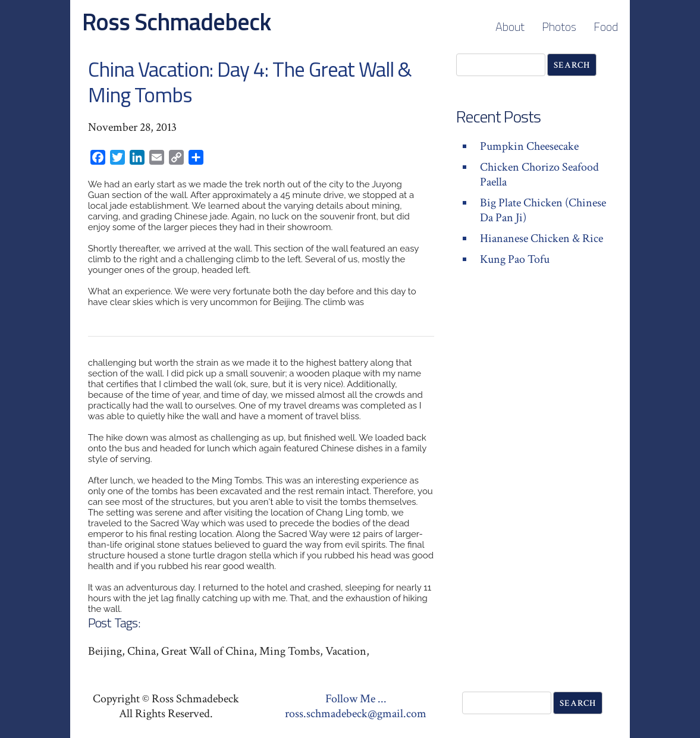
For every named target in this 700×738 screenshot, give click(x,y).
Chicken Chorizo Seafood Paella (539, 175)
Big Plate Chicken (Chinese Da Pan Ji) (543, 210)
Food (606, 26)
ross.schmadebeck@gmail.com (356, 714)
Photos (559, 26)
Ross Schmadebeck (176, 22)
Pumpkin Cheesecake (529, 146)
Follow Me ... (356, 699)
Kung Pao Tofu (515, 259)
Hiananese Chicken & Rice (542, 238)
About (510, 26)
